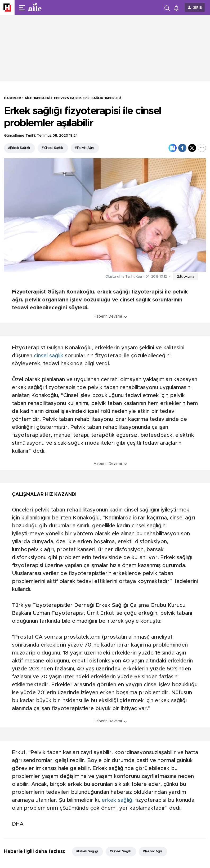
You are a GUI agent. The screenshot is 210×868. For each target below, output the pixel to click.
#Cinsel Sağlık (52, 148)
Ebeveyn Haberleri (71, 98)
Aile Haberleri (37, 98)
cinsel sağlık (49, 356)
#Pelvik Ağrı (84, 148)
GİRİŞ (197, 8)
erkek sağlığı (118, 800)
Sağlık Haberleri (106, 98)
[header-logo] (46, 7)
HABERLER (12, 98)
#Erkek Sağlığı (19, 148)
